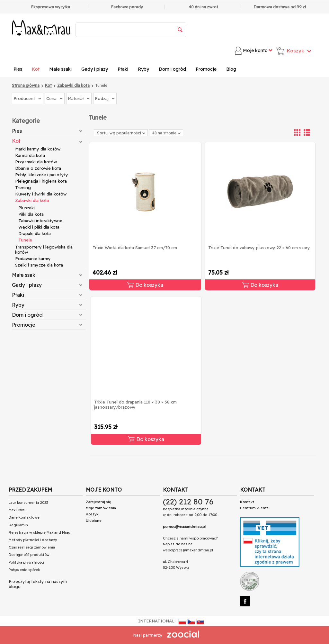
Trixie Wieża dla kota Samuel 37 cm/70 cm (135, 248)
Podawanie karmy (33, 259)
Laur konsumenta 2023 (28, 503)
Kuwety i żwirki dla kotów (41, 194)
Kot (36, 69)
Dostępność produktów (29, 555)
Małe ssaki (60, 69)
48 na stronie (166, 133)
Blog (231, 69)
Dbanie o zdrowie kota (38, 168)
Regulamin (18, 525)
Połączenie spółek (24, 570)
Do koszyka (145, 285)
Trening (23, 187)
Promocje (206, 69)
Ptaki (123, 69)
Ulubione (94, 521)
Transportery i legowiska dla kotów (44, 249)
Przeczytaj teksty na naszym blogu (38, 584)
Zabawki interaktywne (40, 221)
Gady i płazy (95, 69)
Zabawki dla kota (32, 200)
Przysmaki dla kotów (36, 162)
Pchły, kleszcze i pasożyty (42, 175)
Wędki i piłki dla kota (39, 227)
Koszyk (92, 514)
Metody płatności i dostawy (33, 540)
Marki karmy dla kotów (38, 149)
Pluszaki (27, 208)
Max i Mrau (18, 510)
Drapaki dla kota (35, 233)
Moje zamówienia (101, 508)
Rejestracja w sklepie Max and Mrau (40, 532)
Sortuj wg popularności (121, 133)
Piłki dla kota (31, 214)
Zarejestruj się (98, 502)
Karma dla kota (30, 155)
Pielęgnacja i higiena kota (41, 181)
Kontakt (247, 502)
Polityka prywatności (26, 562)
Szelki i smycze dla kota (39, 265)
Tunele (25, 240)
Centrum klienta (254, 508)
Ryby (143, 69)
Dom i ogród (172, 69)
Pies (18, 69)
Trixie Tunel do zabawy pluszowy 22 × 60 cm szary (259, 248)
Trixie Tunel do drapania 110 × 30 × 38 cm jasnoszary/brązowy (135, 404)
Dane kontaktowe (24, 517)
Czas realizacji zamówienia (32, 547)
